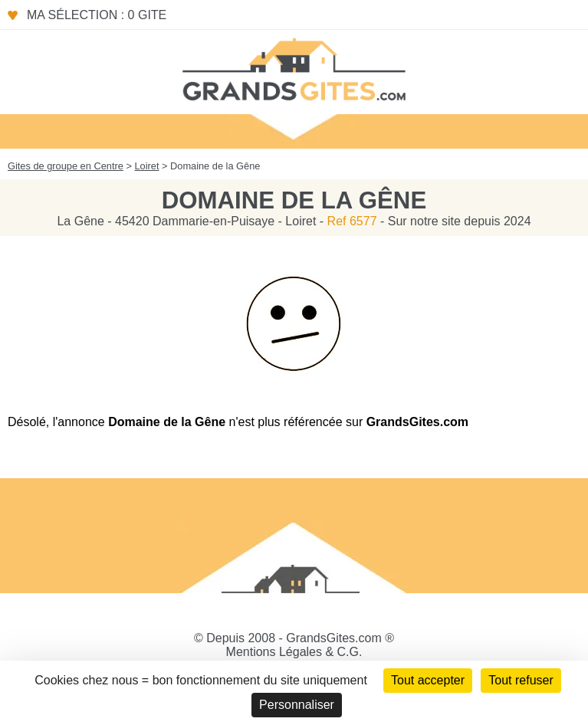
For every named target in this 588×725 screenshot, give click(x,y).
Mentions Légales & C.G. (294, 652)
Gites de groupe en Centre (66, 166)
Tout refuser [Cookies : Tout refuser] (521, 680)
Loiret (146, 166)
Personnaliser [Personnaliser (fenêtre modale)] (297, 705)
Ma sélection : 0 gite (97, 15)
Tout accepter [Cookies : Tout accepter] (428, 680)
